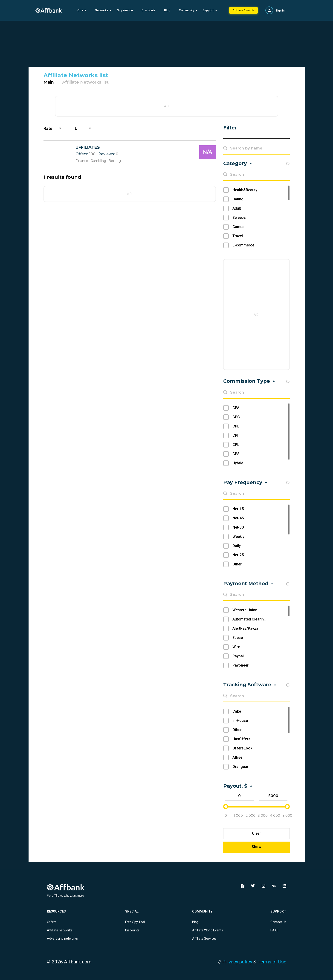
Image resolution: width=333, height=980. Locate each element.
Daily (237, 546)
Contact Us (278, 922)
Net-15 (238, 509)
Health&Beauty (245, 190)
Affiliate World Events (208, 930)
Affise (237, 757)
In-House (240, 721)
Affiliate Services (204, 939)
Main (49, 82)
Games (238, 227)
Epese (238, 638)
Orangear (240, 767)
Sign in (280, 10)
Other (237, 564)
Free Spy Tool (135, 922)
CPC (236, 417)
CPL (236, 445)
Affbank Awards (243, 10)
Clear (256, 833)
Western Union (245, 610)
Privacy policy (237, 962)
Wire (236, 647)
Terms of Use (272, 962)
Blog (167, 10)
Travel (238, 236)
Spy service (125, 10)
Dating (238, 199)
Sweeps (239, 218)
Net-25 (238, 555)
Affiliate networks (60, 930)
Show (256, 847)
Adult (237, 208)
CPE (236, 426)
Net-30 (238, 527)
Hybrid (238, 463)
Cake (237, 711)
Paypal (238, 656)
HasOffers (241, 739)
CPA (236, 408)
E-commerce (243, 245)
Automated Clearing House (255, 619)
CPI (235, 435)
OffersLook (242, 748)
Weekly (238, 537)
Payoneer (240, 665)
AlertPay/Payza (245, 628)
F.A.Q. (274, 930)
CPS (236, 454)
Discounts (148, 10)
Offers (82, 10)
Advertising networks (62, 939)
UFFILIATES (88, 147)
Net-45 (238, 518)
